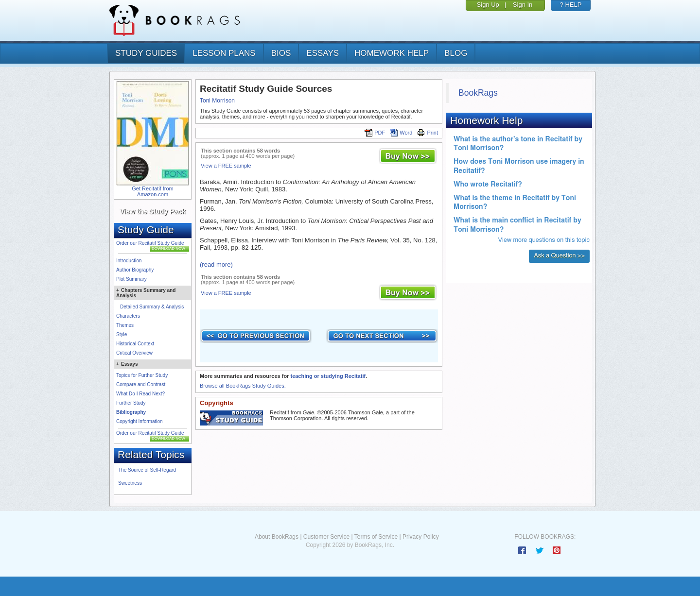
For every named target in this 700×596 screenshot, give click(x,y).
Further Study (131, 403)
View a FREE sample (226, 166)
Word (401, 133)
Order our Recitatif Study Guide (150, 243)
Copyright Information (140, 421)
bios (281, 53)
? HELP (571, 5)
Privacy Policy (421, 537)
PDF (375, 133)
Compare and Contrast (141, 384)
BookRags (478, 93)
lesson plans (224, 53)
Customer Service (326, 537)
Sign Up (488, 5)
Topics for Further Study (142, 375)
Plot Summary (131, 279)
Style (122, 334)
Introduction (129, 261)
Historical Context (135, 344)
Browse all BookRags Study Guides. (243, 386)
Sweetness (130, 483)
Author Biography (135, 270)
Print (428, 133)
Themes (125, 325)
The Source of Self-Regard (147, 470)
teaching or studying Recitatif (328, 376)
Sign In (523, 5)
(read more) (216, 264)
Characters (128, 316)
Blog (456, 53)
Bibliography (131, 412)
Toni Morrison (217, 101)
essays (323, 53)
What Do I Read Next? (140, 394)
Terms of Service (376, 537)
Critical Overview (134, 353)
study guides (146, 53)
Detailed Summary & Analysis (152, 307)
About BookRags (277, 537)
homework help (392, 53)
